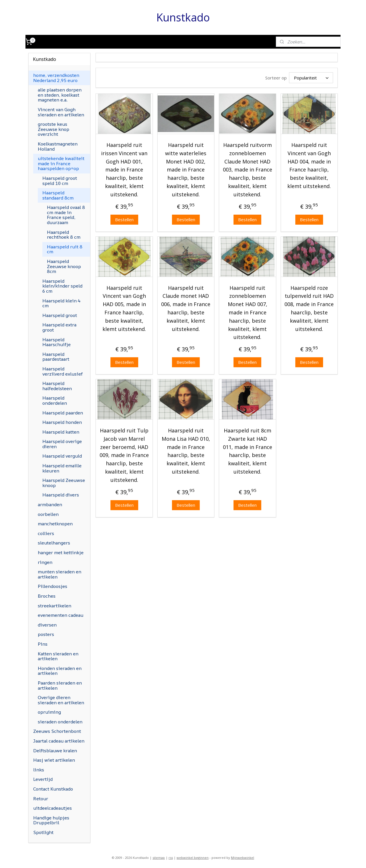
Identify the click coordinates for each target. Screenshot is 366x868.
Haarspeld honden (62, 422)
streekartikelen (55, 606)
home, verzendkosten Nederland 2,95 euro (56, 78)
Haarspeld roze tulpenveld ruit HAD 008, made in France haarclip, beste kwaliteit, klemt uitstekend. (309, 307)
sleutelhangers (54, 543)
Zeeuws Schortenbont (57, 731)
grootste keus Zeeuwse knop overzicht (54, 129)
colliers (46, 533)
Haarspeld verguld (62, 456)
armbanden (50, 504)
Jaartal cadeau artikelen (59, 741)
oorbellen (48, 514)
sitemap (159, 858)
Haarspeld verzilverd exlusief (63, 371)
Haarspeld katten (61, 432)
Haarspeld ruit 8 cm (65, 249)
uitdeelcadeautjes (53, 808)
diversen (47, 625)
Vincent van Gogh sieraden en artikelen (61, 112)
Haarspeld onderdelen (55, 400)
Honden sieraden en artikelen (60, 671)
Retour (41, 799)
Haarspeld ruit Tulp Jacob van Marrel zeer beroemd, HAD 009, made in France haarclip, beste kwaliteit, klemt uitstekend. (124, 454)
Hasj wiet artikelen (54, 760)
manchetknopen (55, 524)
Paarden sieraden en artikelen (60, 685)
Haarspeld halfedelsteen (57, 386)
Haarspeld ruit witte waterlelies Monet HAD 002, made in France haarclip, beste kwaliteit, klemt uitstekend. (186, 169)
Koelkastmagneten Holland (58, 146)
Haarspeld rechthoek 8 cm (64, 235)
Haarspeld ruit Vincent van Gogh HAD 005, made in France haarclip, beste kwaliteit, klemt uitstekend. (124, 307)
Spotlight (43, 832)
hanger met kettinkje (61, 552)
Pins (43, 644)
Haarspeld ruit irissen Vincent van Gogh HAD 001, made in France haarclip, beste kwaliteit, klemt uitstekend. (124, 169)
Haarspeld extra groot (59, 327)
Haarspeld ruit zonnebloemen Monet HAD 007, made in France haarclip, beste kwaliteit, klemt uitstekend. (248, 311)
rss (171, 858)
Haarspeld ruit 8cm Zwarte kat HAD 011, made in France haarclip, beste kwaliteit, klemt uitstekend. (248, 450)
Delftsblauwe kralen (55, 751)
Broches (47, 596)
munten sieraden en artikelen (60, 574)
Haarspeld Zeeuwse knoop (64, 483)
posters (46, 634)
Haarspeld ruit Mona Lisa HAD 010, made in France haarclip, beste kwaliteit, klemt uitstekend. (186, 450)
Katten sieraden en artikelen (58, 656)
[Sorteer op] (311, 77)
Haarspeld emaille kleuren (62, 468)
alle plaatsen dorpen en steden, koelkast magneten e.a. (60, 95)
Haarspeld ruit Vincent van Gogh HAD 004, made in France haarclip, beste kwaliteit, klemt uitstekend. (309, 165)
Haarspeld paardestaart (56, 357)
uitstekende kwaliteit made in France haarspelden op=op (61, 163)
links (39, 770)
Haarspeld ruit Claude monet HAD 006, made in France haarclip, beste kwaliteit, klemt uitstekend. (186, 307)
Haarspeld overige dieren (62, 444)
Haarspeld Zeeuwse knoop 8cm (64, 266)
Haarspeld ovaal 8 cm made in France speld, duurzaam (66, 215)
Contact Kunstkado (53, 789)
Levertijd (43, 779)
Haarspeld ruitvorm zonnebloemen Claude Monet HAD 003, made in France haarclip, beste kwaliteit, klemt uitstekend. (248, 169)
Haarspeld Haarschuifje (57, 342)
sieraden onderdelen (60, 722)
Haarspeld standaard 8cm (58, 195)
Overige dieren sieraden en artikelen (61, 700)
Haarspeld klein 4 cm (61, 303)
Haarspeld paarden (63, 413)
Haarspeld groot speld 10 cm (60, 181)
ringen (45, 562)
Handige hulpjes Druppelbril (51, 820)
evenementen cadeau (61, 615)
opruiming (49, 712)
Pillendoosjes (53, 586)
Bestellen (124, 218)
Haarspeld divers (61, 495)
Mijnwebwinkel (243, 858)
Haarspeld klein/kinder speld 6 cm (62, 286)
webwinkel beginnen (193, 858)
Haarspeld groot (60, 315)
